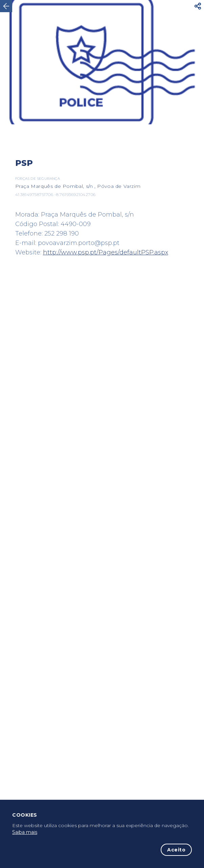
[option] (102, 62)
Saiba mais (25, 832)
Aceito (176, 850)
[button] (198, 6)
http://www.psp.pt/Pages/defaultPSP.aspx (106, 252)
